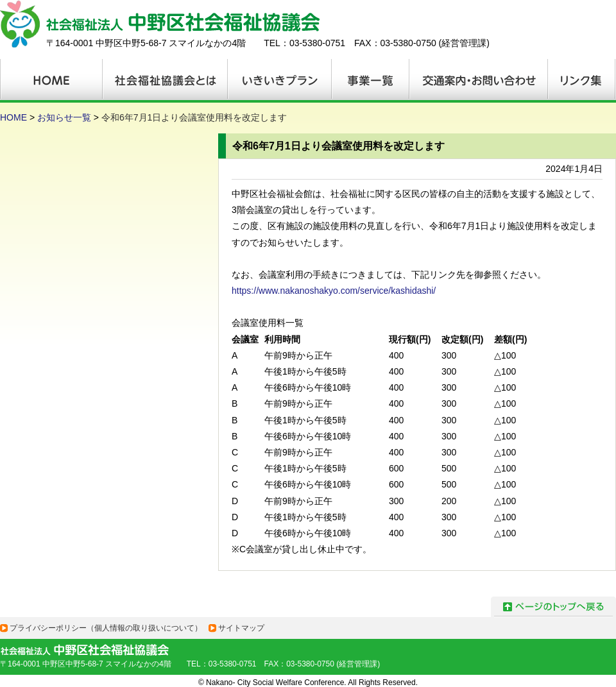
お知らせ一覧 (64, 117)
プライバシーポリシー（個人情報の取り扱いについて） (106, 628)
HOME (13, 117)
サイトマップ (241, 628)
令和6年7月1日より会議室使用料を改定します (194, 117)
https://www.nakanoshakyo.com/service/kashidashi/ (334, 291)
